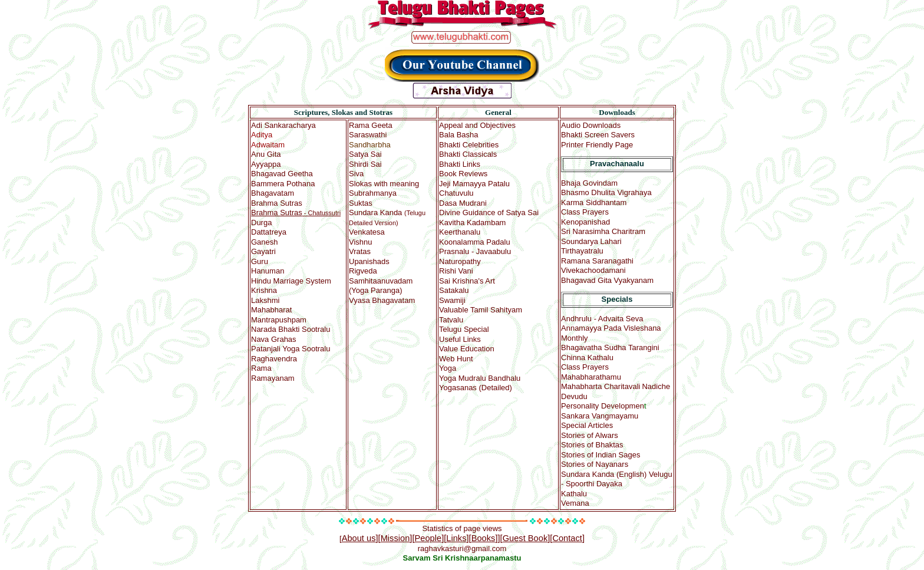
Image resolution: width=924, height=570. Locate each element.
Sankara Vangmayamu (600, 416)
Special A (587, 425)
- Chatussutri (296, 213)
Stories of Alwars (590, 435)
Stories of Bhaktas (592, 445)
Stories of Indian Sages (600, 455)
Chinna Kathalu (587, 358)
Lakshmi (265, 300)
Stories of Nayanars (595, 464)
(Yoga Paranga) (381, 281)
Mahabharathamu (591, 377)
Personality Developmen (603, 406)
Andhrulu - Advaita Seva (602, 319)
